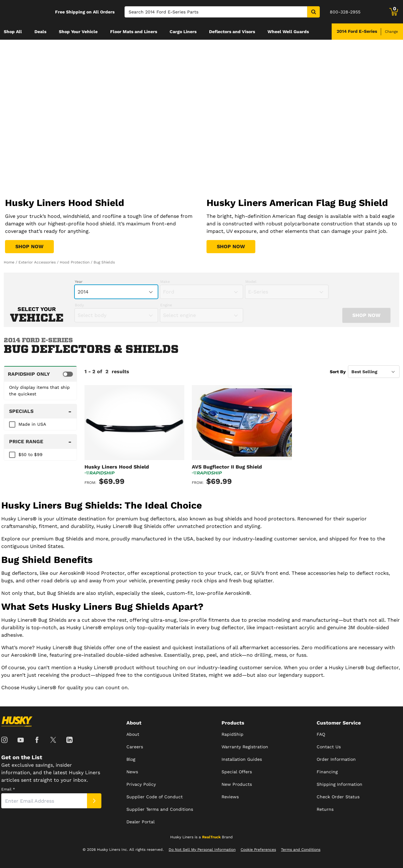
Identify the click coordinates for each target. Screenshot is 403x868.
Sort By (338, 372)
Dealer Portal (140, 822)
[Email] (44, 801)
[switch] (40, 374)
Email (8, 789)
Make (165, 282)
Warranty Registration (245, 747)
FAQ (321, 734)
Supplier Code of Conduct (155, 797)
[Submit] (94, 801)
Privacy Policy (141, 784)
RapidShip (232, 734)
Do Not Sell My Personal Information (202, 850)
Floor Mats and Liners (134, 32)
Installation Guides (242, 759)
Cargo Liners (183, 32)
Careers (135, 747)
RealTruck (211, 837)
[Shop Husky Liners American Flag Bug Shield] (231, 247)
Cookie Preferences (258, 850)
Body (79, 305)
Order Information (336, 759)
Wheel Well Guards (288, 32)
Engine (166, 305)
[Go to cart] (394, 12)
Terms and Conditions (301, 850)
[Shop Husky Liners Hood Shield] (29, 247)
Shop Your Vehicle (78, 32)
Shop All (13, 32)
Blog (131, 759)
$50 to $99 (31, 454)
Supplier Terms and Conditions (160, 809)
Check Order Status (338, 797)
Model (251, 282)
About (133, 734)
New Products (237, 784)
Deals (40, 32)
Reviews (230, 797)
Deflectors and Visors (232, 32)
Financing (327, 772)
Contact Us (329, 747)
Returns (325, 809)
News (132, 772)
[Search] (216, 12)
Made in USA (32, 424)
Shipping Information (339, 784)
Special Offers (237, 772)
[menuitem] (13, 32)
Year (79, 282)
